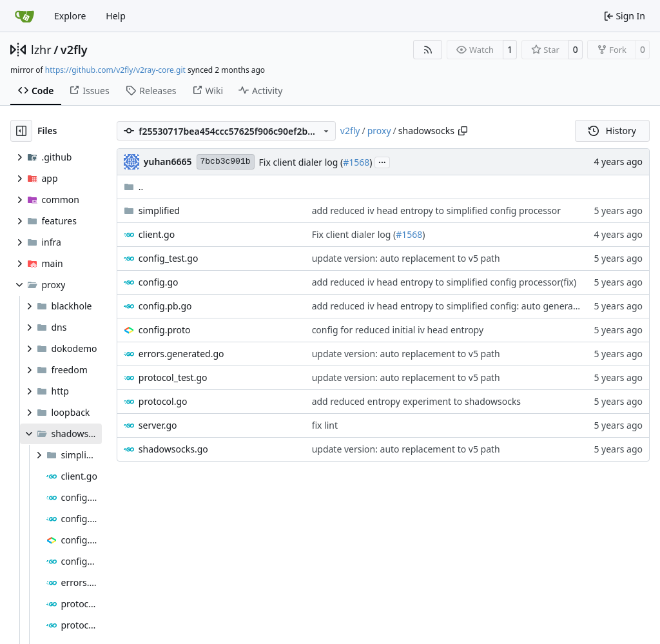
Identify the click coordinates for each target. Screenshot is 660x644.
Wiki (208, 91)
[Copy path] (463, 131)
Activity (260, 91)
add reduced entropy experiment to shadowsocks (416, 401)
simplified (159, 210)
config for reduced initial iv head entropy (398, 330)
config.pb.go (165, 306)
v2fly (74, 50)
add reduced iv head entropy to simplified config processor (436, 210)
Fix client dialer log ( (301, 162)
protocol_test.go (173, 377)
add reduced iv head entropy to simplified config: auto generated (450, 306)
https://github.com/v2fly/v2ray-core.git (115, 70)
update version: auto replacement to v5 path (406, 258)
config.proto (165, 330)
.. (134, 187)
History (612, 131)
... (382, 161)
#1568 (356, 162)
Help (116, 16)
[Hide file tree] (21, 131)
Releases (151, 91)
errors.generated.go (181, 354)
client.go (157, 234)
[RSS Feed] (428, 50)
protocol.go (163, 401)
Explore (70, 16)
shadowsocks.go (173, 449)
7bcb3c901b (226, 161)
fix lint (325, 425)
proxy (379, 131)
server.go (158, 425)
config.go (159, 282)
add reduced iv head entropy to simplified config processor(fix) (444, 282)
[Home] (24, 16)
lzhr (41, 50)
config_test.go (169, 258)
